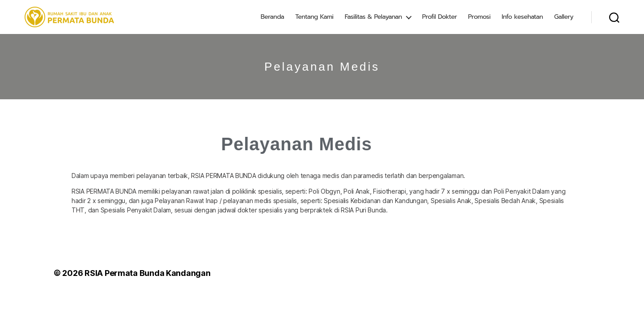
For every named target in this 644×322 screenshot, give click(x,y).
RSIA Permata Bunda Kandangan (147, 273)
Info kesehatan (522, 17)
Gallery (564, 17)
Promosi (479, 17)
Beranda (272, 17)
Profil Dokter (440, 17)
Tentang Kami (314, 17)
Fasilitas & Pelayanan (373, 17)
